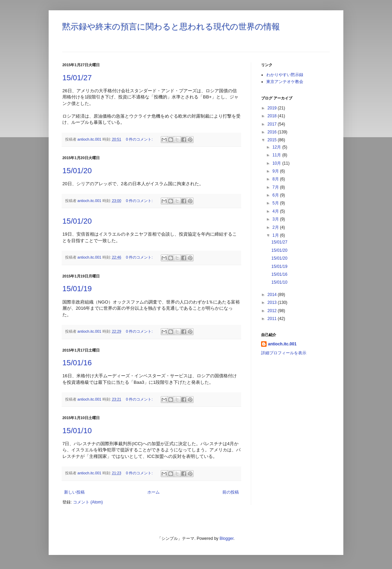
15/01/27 (77, 78)
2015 (273, 140)
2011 (273, 319)
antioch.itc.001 (282, 344)
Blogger (227, 538)
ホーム (154, 492)
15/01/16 (77, 363)
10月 (277, 163)
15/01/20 (77, 171)
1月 (276, 235)
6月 (276, 195)
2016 (273, 132)
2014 (273, 295)
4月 (276, 211)
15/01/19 (77, 289)
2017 (273, 124)
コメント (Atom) (88, 502)
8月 (276, 179)
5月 (276, 203)
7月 (276, 187)
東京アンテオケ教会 (285, 82)
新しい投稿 (74, 492)
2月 (276, 227)
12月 (277, 147)
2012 (273, 311)
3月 (276, 219)
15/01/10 (77, 431)
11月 (277, 155)
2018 (273, 116)
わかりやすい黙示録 (285, 75)
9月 (276, 171)
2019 (273, 108)
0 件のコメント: (140, 139)
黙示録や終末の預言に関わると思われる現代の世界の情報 (171, 27)
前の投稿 (231, 492)
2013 (273, 303)
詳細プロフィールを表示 (284, 353)
